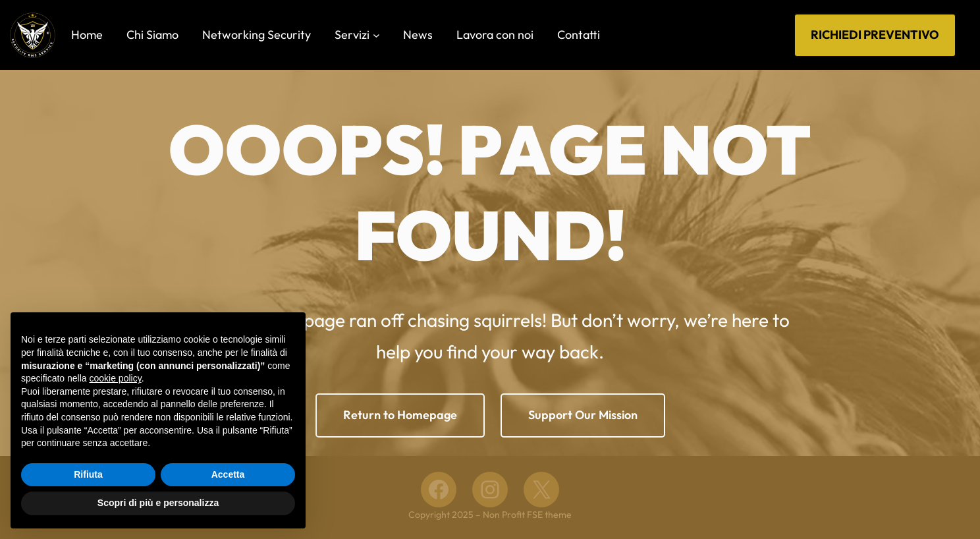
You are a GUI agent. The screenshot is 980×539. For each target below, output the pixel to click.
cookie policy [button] (116, 378)
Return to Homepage (400, 415)
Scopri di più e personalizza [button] (158, 503)
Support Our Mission (583, 415)
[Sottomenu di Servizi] (376, 35)
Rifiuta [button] (88, 474)
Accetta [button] (228, 474)
